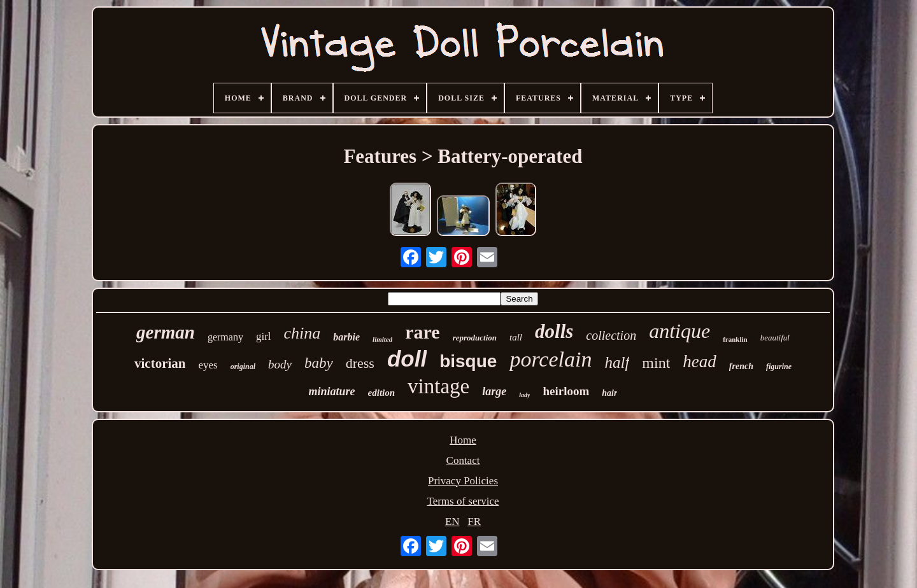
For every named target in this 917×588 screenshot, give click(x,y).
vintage (438, 386)
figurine (779, 367)
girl (264, 336)
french (741, 366)
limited (382, 339)
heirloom (566, 391)
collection (611, 335)
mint (656, 363)
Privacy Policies (463, 481)
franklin (735, 339)
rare (422, 332)
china (302, 333)
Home (463, 440)
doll (407, 359)
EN (452, 521)
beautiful (775, 338)
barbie (346, 337)
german (166, 332)
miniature (332, 391)
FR (474, 521)
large (494, 391)
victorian (160, 363)
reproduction (475, 338)
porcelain (551, 359)
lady (524, 395)
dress (360, 363)
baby (319, 363)
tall (516, 337)
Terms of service (463, 501)
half (617, 362)
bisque (468, 361)
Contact (463, 460)
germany (225, 337)
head (699, 361)
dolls (554, 331)
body (280, 364)
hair (609, 393)
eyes (208, 365)
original (243, 367)
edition (382, 393)
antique (679, 331)
